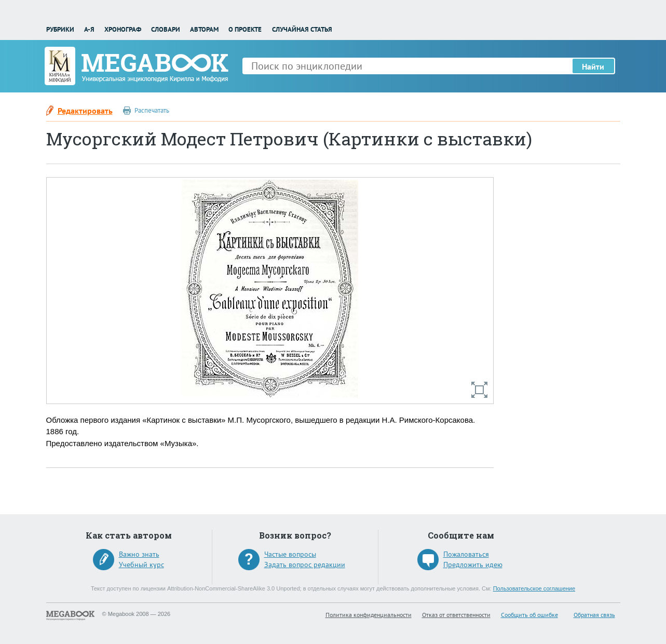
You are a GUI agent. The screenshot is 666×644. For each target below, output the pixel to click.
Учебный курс (141, 565)
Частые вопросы (290, 554)
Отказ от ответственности (456, 615)
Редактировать (85, 111)
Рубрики (60, 29)
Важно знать (139, 554)
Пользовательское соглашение (534, 588)
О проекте (245, 29)
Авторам (204, 29)
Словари (166, 29)
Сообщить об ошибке (529, 615)
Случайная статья (302, 29)
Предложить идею (473, 565)
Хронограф (123, 29)
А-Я (89, 29)
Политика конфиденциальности (369, 615)
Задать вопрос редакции (305, 565)
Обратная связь (594, 615)
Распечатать (152, 110)
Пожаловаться (466, 554)
